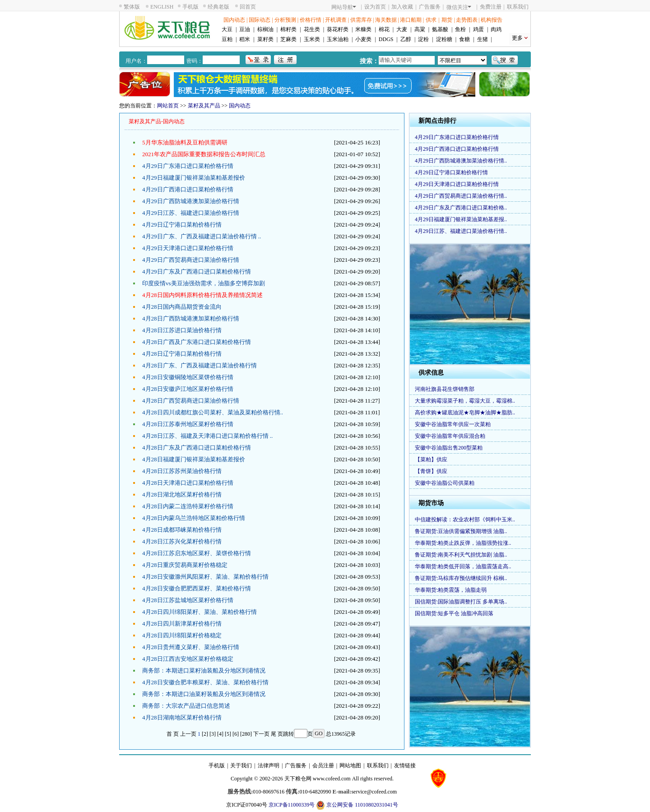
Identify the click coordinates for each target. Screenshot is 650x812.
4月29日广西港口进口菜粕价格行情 (188, 189)
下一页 (261, 734)
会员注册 (323, 766)
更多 (517, 38)
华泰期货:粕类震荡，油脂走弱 (451, 590)
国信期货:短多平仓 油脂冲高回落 (454, 613)
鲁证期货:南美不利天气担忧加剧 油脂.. (461, 555)
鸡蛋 (478, 29)
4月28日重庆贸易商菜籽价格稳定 (185, 565)
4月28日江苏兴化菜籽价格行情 (182, 541)
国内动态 (234, 20)
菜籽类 (265, 39)
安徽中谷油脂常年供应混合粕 (450, 436)
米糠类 (363, 29)
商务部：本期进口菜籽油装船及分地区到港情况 (204, 670)
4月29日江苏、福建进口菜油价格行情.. (461, 231)
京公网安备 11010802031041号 (357, 805)
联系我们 (518, 7)
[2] (205, 734)
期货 (447, 20)
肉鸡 (496, 29)
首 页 (173, 734)
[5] (228, 734)
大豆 (227, 29)
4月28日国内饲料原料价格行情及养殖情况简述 (202, 295)
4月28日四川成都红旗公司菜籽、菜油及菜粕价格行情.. (213, 412)
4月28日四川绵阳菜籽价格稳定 (182, 635)
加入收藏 (402, 7)
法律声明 (269, 766)
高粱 (420, 29)
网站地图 (350, 766)
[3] (213, 734)
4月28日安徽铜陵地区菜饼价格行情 (188, 377)
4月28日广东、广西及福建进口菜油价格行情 (200, 365)
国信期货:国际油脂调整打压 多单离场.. (461, 602)
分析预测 (285, 20)
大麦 (402, 29)
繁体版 (132, 7)
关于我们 (241, 766)
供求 (431, 20)
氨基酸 (440, 29)
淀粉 (423, 39)
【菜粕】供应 (431, 459)
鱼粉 (460, 29)
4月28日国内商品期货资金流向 (182, 307)
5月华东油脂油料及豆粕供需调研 (185, 142)
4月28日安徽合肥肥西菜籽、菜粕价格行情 (197, 588)
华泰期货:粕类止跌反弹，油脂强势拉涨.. (463, 543)
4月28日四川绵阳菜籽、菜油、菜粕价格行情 (200, 612)
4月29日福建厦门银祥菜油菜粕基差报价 (194, 178)
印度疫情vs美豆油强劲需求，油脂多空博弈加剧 (204, 283)
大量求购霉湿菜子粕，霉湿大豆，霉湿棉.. (465, 401)
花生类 (312, 29)
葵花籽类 (338, 29)
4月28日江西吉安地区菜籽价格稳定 (188, 659)
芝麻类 (288, 39)
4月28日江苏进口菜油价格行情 (182, 330)
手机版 (190, 7)
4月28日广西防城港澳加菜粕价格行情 (191, 318)
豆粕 (227, 39)
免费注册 (491, 7)
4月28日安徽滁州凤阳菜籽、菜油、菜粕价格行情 (205, 577)
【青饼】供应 (431, 471)
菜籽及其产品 (204, 106)
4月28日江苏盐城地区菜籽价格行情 (188, 600)
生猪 (483, 39)
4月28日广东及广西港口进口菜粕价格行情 (197, 448)
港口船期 (411, 20)
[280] (246, 734)
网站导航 (344, 7)
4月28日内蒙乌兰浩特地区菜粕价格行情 (194, 518)
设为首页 (375, 7)
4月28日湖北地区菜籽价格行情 (182, 494)
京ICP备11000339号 (292, 805)
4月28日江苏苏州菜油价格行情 (182, 471)
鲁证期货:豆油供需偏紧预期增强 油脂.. (461, 531)
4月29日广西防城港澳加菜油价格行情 (191, 201)
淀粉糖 (444, 39)
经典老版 (218, 7)
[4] (220, 734)
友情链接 (405, 766)
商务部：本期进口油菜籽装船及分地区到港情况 (204, 694)
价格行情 (311, 20)
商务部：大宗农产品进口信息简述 (186, 706)
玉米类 (312, 39)
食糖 (464, 39)
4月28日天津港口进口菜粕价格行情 (188, 483)
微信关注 (459, 7)
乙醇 (406, 39)
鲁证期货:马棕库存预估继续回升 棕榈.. (461, 578)
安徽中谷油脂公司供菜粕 (445, 483)
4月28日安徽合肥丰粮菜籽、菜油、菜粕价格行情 (205, 682)
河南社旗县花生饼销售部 (445, 389)
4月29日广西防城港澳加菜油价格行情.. (461, 161)
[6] (236, 734)
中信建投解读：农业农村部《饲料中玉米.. (465, 520)
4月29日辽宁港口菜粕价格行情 (182, 225)
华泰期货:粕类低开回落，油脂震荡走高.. (463, 566)
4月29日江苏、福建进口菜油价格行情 (191, 213)
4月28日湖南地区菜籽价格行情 (182, 717)
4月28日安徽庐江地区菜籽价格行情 (188, 389)
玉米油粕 (338, 39)
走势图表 (467, 20)
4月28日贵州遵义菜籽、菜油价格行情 (191, 647)
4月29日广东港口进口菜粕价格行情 (188, 166)
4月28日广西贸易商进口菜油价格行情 (191, 401)
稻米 (245, 39)
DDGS (386, 39)
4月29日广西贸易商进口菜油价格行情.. (461, 196)
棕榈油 (265, 29)
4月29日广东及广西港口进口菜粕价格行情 (197, 271)
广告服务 (430, 7)
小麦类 (363, 39)
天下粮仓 (295, 779)
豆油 (245, 29)
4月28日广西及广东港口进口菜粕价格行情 (197, 342)
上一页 (188, 734)
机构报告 (492, 20)
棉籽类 (288, 29)
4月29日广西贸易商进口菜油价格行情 (191, 260)
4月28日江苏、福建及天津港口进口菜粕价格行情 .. (207, 436)
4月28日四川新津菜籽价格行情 (182, 624)
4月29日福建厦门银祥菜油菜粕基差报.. (461, 219)
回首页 (248, 7)
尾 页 (277, 734)
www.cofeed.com (332, 779)
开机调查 (336, 20)
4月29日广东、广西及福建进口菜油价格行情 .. (202, 236)
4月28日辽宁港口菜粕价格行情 (182, 354)
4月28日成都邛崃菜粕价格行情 (182, 530)
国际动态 (260, 20)
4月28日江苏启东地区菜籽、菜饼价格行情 (197, 553)
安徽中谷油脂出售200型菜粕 (449, 448)
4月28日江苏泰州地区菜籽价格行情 (188, 424)
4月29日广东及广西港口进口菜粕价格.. (461, 208)
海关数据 (386, 20)
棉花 (384, 29)
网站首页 (168, 106)
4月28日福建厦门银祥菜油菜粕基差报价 (194, 459)
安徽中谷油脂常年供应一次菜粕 (453, 424)
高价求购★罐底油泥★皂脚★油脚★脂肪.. (465, 413)
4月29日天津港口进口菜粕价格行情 (188, 248)
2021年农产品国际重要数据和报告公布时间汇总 (204, 154)
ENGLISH (162, 7)
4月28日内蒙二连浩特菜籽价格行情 (188, 506)
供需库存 (361, 20)
